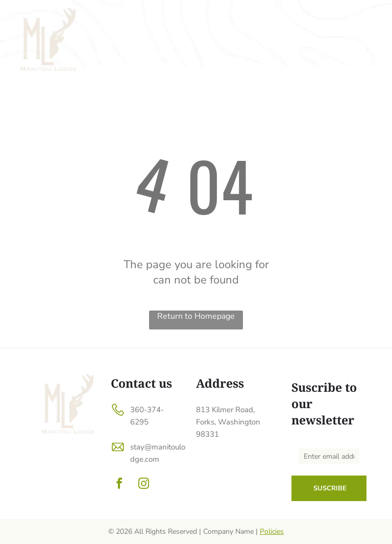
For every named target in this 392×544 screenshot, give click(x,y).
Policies (272, 531)
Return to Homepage (196, 316)
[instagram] (143, 485)
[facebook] (119, 485)
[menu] (370, 16)
